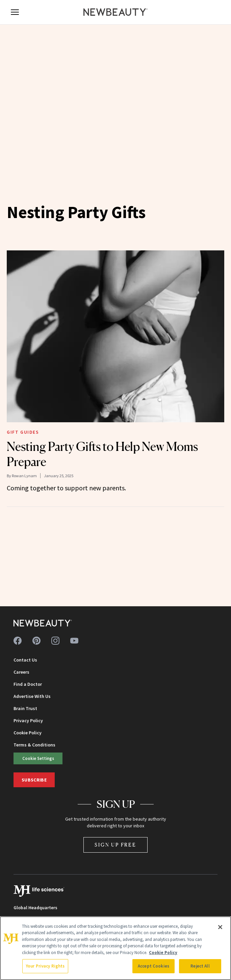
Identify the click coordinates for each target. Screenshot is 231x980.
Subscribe (34, 780)
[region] (115, 948)
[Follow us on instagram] (55, 641)
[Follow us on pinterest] (36, 641)
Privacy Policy (28, 721)
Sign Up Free (115, 845)
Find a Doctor (28, 684)
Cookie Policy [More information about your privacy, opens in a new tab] (163, 953)
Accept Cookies (153, 966)
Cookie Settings (38, 758)
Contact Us (25, 660)
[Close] (220, 927)
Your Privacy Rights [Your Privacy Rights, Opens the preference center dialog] (45, 966)
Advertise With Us (32, 696)
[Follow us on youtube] (74, 641)
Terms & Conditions (34, 745)
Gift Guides (23, 432)
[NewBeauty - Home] (115, 12)
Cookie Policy (28, 733)
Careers (21, 672)
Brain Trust (25, 708)
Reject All (200, 966)
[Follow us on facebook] (18, 641)
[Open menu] (15, 12)
